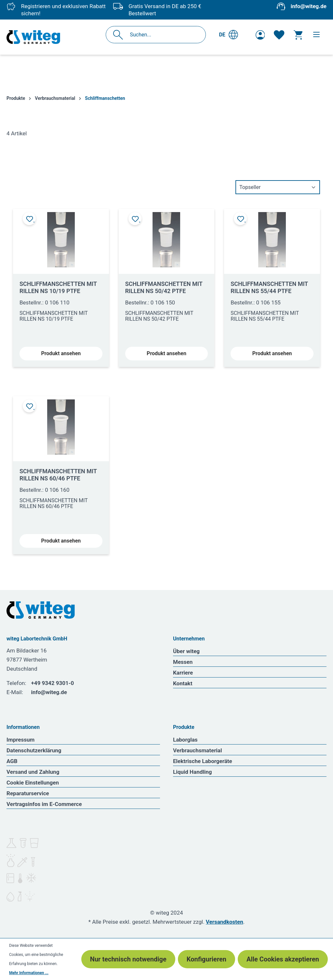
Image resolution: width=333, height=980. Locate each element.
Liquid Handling (193, 772)
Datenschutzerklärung (34, 750)
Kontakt (183, 683)
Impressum (20, 740)
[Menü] (316, 34)
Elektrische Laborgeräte (203, 761)
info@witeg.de (309, 6)
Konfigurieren (206, 959)
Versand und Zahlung (33, 772)
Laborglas (185, 740)
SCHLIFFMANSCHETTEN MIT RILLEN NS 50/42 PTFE (164, 287)
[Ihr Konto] (260, 35)
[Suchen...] (163, 35)
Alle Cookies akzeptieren (283, 959)
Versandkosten (225, 922)
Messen (183, 662)
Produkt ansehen (61, 353)
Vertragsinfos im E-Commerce (44, 804)
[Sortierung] (278, 187)
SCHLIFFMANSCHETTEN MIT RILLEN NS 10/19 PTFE (58, 287)
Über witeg (186, 651)
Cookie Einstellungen (33, 783)
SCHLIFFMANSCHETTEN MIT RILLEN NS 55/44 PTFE (269, 287)
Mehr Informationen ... (29, 973)
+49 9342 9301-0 (53, 683)
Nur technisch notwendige (128, 959)
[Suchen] (120, 35)
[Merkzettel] (279, 35)
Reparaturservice (28, 793)
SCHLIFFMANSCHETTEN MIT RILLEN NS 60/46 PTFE (58, 475)
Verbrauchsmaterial (197, 750)
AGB (12, 761)
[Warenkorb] (298, 35)
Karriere (183, 673)
